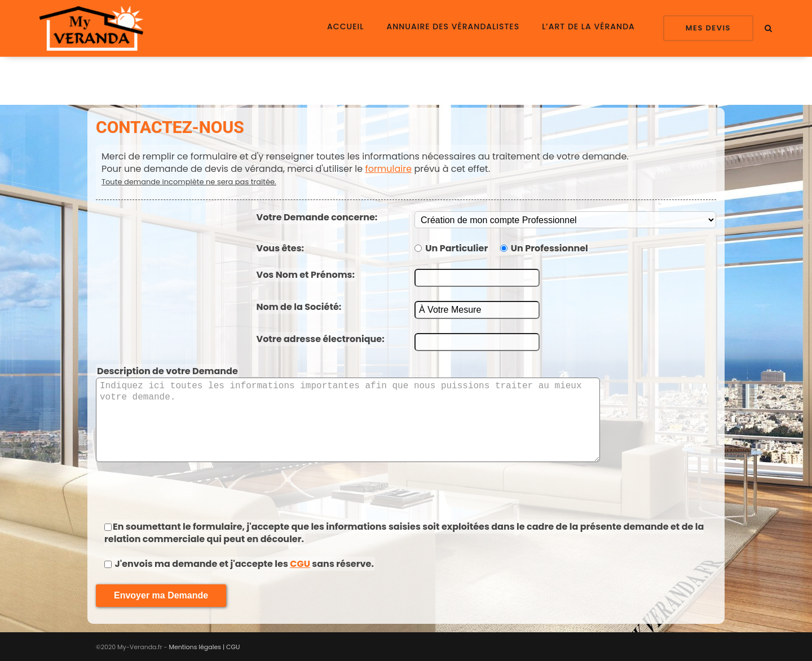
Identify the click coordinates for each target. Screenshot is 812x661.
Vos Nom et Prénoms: (306, 275)
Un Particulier (456, 248)
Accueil (345, 26)
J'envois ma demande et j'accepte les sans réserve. (243, 564)
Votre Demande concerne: (317, 217)
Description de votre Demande (167, 371)
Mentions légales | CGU (205, 647)
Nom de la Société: (299, 307)
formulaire (388, 169)
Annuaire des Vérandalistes (453, 26)
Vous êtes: (281, 248)
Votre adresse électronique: (321, 339)
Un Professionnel (550, 248)
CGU (300, 564)
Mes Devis (708, 28)
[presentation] (406, 490)
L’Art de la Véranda (588, 26)
